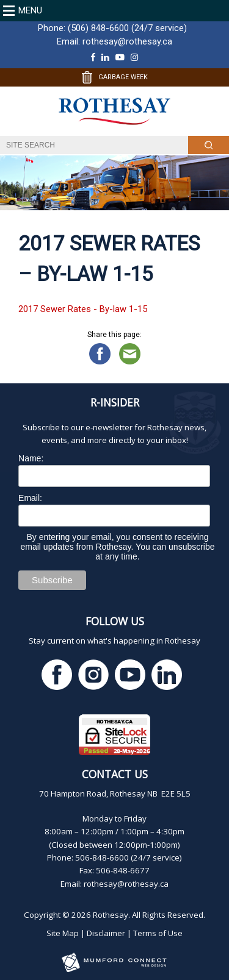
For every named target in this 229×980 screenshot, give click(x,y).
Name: (31, 458)
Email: (30, 498)
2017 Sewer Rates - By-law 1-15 (83, 309)
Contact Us (115, 774)
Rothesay (111, 915)
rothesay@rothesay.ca (127, 41)
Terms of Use (158, 933)
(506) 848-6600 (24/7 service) (127, 28)
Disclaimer (106, 933)
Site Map (63, 933)
